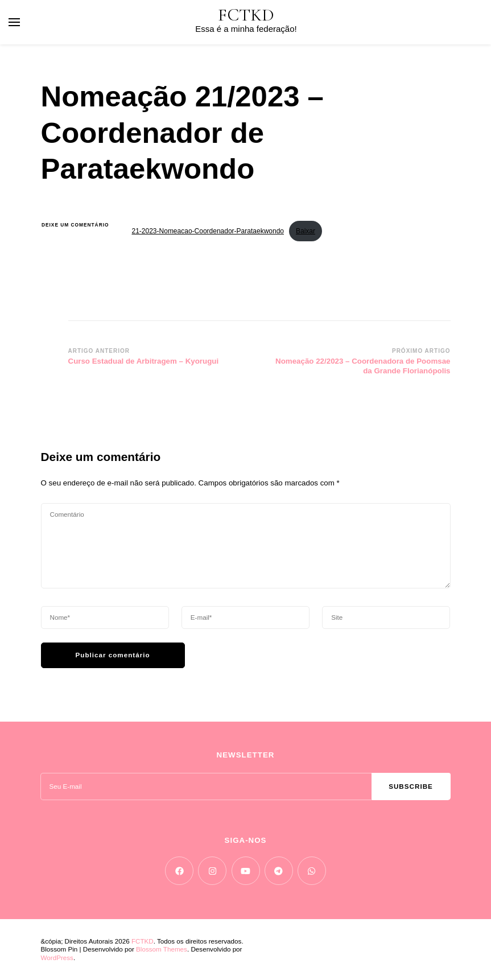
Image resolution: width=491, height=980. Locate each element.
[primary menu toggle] (14, 22)
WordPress (57, 958)
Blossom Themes (162, 949)
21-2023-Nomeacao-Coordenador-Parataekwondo (208, 231)
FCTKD (246, 15)
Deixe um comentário (78, 225)
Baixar (306, 231)
